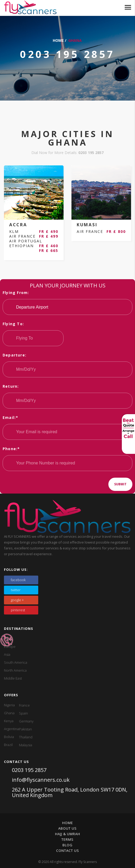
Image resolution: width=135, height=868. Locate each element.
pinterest (18, 610)
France (24, 705)
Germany (26, 721)
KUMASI (87, 225)
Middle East (13, 678)
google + (17, 600)
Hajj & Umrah (68, 834)
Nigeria (9, 705)
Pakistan (25, 729)
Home (58, 40)
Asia (7, 654)
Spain (23, 713)
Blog (67, 845)
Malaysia (26, 745)
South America (16, 662)
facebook (18, 580)
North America (15, 670)
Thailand (26, 737)
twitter (16, 590)
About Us (67, 828)
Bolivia (9, 737)
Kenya (9, 721)
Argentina (11, 729)
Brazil (8, 745)
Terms (67, 839)
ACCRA (18, 225)
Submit (120, 484)
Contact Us (68, 851)
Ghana (9, 713)
